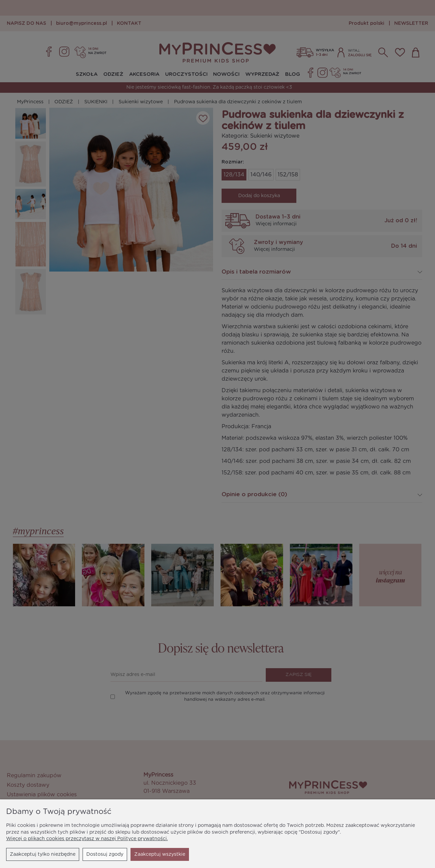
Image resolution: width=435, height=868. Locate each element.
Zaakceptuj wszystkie (160, 854)
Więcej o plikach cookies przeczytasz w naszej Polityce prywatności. (87, 839)
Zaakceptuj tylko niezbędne (43, 854)
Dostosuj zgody (105, 854)
